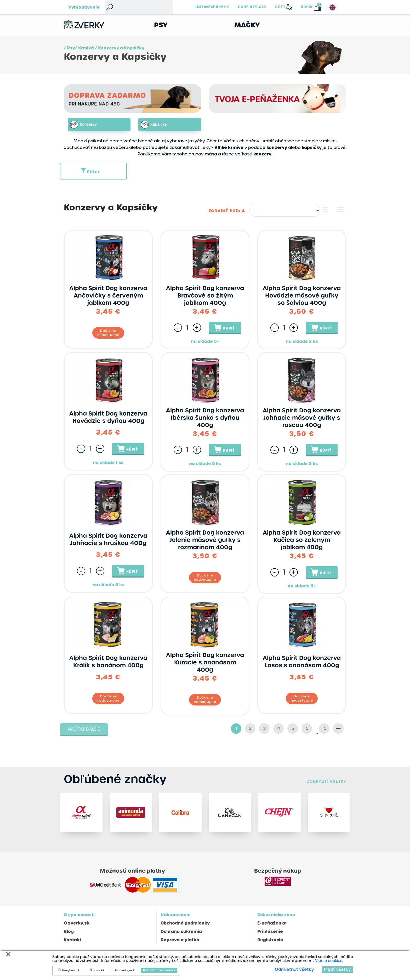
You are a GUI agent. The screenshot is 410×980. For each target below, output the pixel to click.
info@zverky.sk (212, 7)
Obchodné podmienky (185, 926)
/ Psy (69, 48)
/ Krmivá (84, 48)
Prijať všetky (337, 969)
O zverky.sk (77, 926)
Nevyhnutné (71, 971)
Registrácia (270, 942)
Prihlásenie (270, 934)
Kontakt (73, 942)
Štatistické (97, 971)
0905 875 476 (252, 7)
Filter (91, 172)
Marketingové (125, 971)
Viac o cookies (329, 961)
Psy (161, 25)
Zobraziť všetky (327, 782)
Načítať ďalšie (84, 729)
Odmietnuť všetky (294, 969)
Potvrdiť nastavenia (159, 970)
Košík (307, 7)
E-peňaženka (272, 926)
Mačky (247, 25)
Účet (280, 7)
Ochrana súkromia (181, 934)
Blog (69, 934)
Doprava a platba (180, 942)
